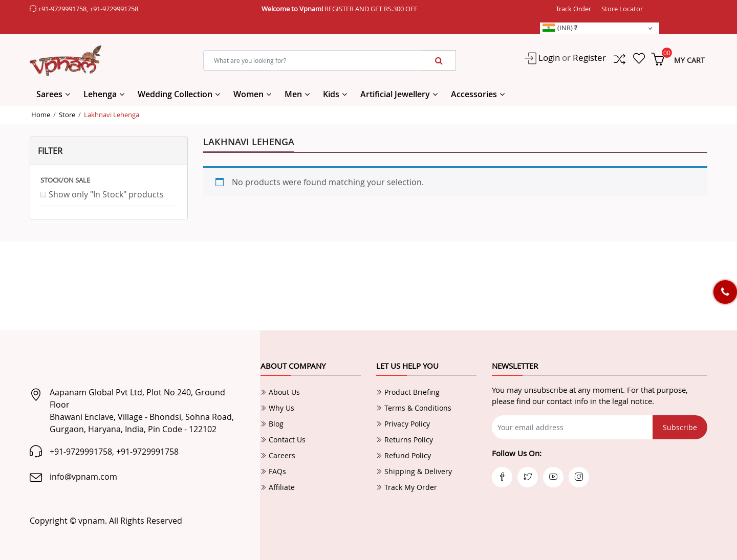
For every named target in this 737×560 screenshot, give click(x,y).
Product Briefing (408, 392)
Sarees (49, 94)
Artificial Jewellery (395, 94)
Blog (272, 424)
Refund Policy (404, 455)
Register (589, 58)
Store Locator (622, 9)
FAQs (273, 471)
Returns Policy (405, 440)
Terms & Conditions (414, 408)
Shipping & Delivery (414, 471)
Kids (331, 94)
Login (548, 58)
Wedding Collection (175, 94)
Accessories (474, 94)
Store (67, 115)
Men (293, 94)
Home (41, 115)
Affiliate (278, 487)
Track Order (573, 9)
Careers (278, 455)
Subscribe (680, 427)
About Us (280, 392)
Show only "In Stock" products (106, 194)
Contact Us (283, 440)
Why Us (277, 408)
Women (248, 94)
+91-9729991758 (62, 9)
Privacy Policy (403, 424)
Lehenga (100, 94)
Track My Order (407, 487)
